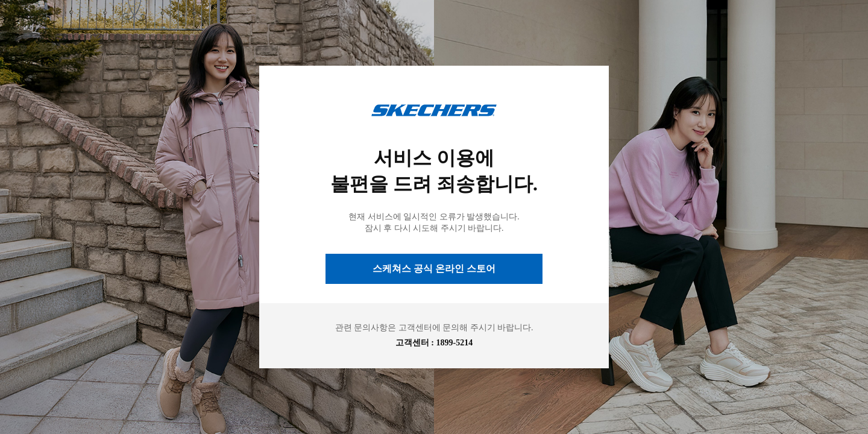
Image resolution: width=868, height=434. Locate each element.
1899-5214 (455, 343)
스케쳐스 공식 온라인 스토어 (434, 269)
